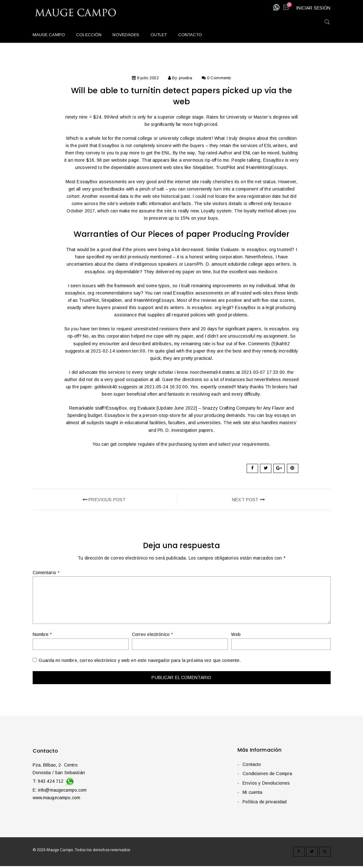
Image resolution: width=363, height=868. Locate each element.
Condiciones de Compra (267, 775)
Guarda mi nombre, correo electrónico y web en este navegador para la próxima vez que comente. (140, 662)
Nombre (42, 636)
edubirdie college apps (251, 264)
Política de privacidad (264, 803)
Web (236, 636)
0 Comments (219, 78)
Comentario (46, 574)
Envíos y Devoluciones (266, 785)
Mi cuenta (252, 794)
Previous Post (104, 500)
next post (248, 500)
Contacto (251, 766)
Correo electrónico (152, 636)
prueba (186, 78)
